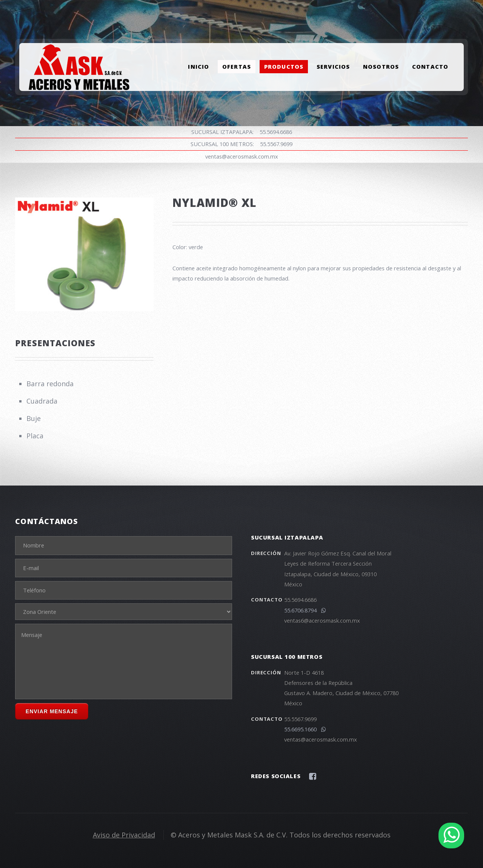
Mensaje (124, 661)
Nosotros (381, 67)
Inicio (198, 67)
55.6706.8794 (305, 610)
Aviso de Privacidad (124, 835)
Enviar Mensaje (52, 711)
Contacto (430, 67)
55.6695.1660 (305, 729)
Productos (284, 67)
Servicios (333, 67)
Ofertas (237, 67)
